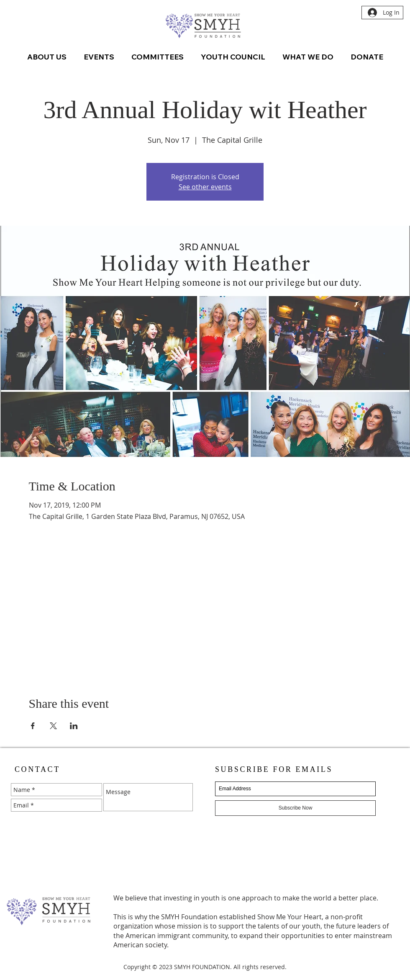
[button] (99, 57)
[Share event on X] (53, 726)
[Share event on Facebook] (33, 726)
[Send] (185, 820)
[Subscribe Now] (295, 808)
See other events (205, 187)
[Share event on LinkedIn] (74, 726)
